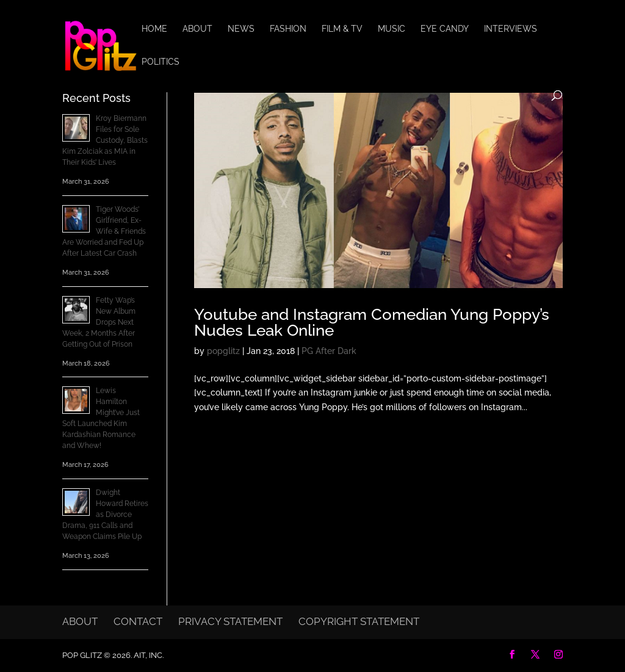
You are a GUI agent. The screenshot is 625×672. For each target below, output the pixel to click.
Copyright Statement (359, 621)
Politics (161, 62)
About (197, 29)
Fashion (288, 29)
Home (154, 29)
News (241, 29)
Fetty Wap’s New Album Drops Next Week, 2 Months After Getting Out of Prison (99, 322)
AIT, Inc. (148, 655)
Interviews (511, 29)
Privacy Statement (230, 621)
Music (392, 29)
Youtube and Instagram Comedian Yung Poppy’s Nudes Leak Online (372, 322)
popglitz (223, 351)
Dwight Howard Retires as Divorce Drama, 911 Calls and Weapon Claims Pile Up (105, 515)
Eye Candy (445, 29)
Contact (138, 621)
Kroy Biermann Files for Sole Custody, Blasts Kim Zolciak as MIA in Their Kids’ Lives (105, 140)
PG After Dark (329, 351)
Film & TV (342, 29)
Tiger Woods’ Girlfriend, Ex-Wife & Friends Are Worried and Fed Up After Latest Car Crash (104, 231)
